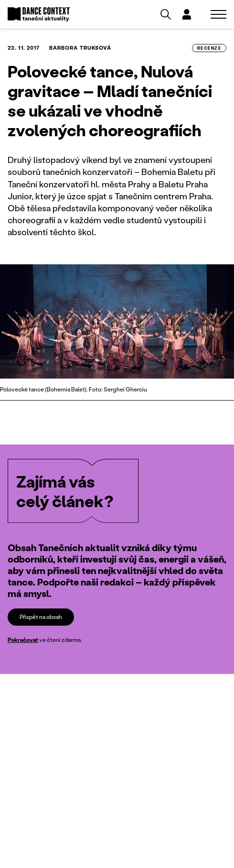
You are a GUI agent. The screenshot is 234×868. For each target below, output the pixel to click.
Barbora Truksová (80, 48)
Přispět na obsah (41, 617)
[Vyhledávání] (166, 14)
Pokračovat (23, 640)
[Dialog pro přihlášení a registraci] (187, 14)
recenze (209, 48)
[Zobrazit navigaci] (218, 14)
